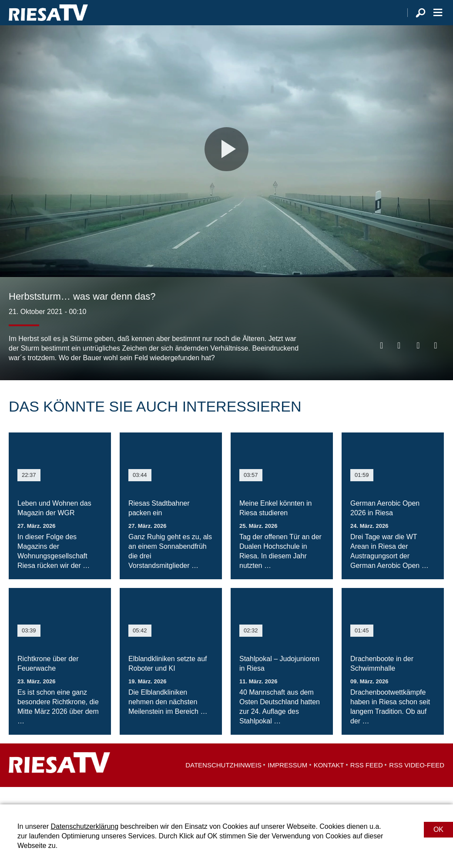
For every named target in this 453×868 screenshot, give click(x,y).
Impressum (287, 782)
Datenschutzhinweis (223, 782)
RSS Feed (367, 782)
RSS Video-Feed (417, 782)
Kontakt (329, 782)
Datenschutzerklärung (84, 826)
